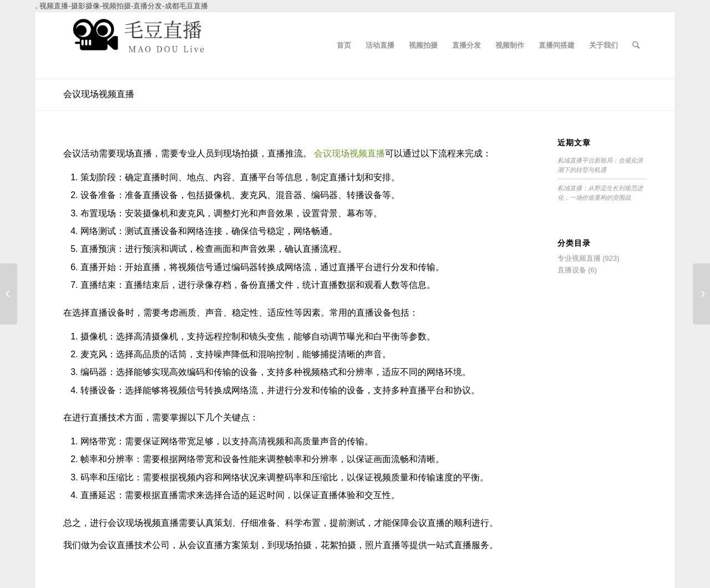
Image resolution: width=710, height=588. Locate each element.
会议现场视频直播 (99, 94)
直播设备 (572, 270)
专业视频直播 (579, 258)
